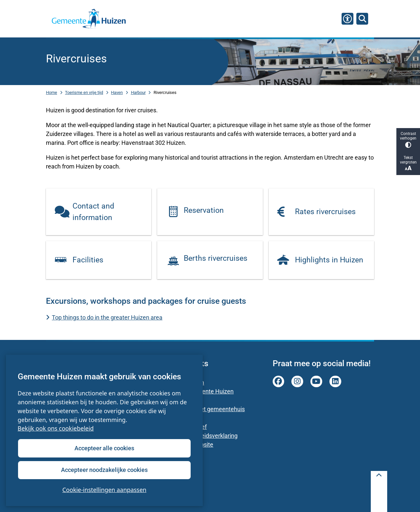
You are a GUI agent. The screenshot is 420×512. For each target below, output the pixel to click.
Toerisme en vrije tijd (84, 92)
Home (52, 92)
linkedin (335, 382)
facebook (279, 382)
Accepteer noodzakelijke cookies (104, 470)
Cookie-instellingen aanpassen (104, 490)
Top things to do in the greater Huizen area (107, 317)
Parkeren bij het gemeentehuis (205, 409)
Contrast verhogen (408, 140)
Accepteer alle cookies (104, 448)
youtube (316, 382)
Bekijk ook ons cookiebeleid (56, 429)
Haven (117, 92)
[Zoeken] (362, 18)
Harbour (138, 92)
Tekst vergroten (408, 163)
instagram (297, 382)
